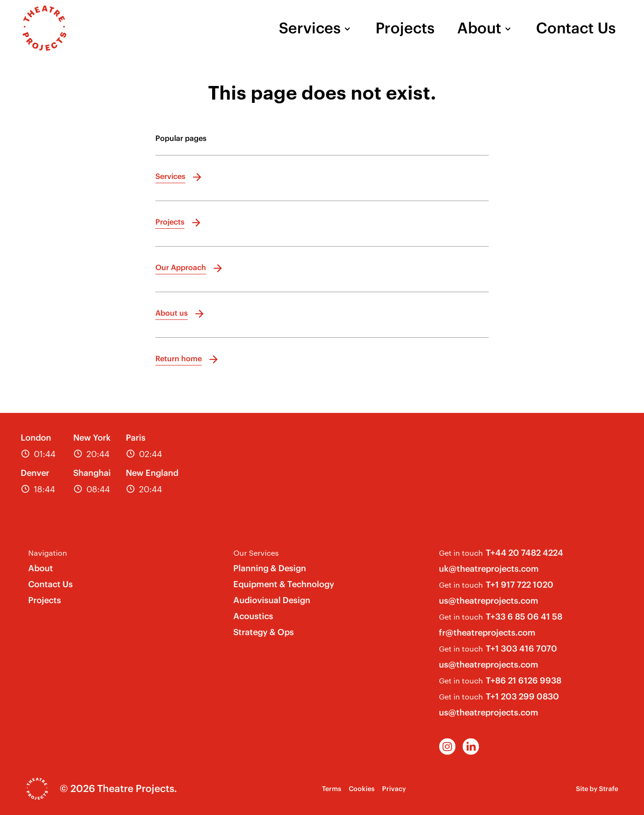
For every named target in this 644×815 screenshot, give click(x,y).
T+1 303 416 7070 (521, 648)
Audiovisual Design (272, 600)
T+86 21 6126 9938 (524, 680)
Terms (332, 789)
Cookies (362, 789)
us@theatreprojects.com (489, 601)
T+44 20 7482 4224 (525, 553)
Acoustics (253, 616)
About (479, 28)
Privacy (394, 789)
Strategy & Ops (264, 632)
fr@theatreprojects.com (487, 633)
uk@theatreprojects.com (489, 569)
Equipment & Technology (284, 584)
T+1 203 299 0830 (522, 696)
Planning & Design (270, 568)
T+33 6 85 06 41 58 (524, 617)
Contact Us (576, 28)
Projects (405, 28)
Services (310, 28)
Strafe (609, 789)
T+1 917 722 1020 (520, 585)
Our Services (256, 553)
